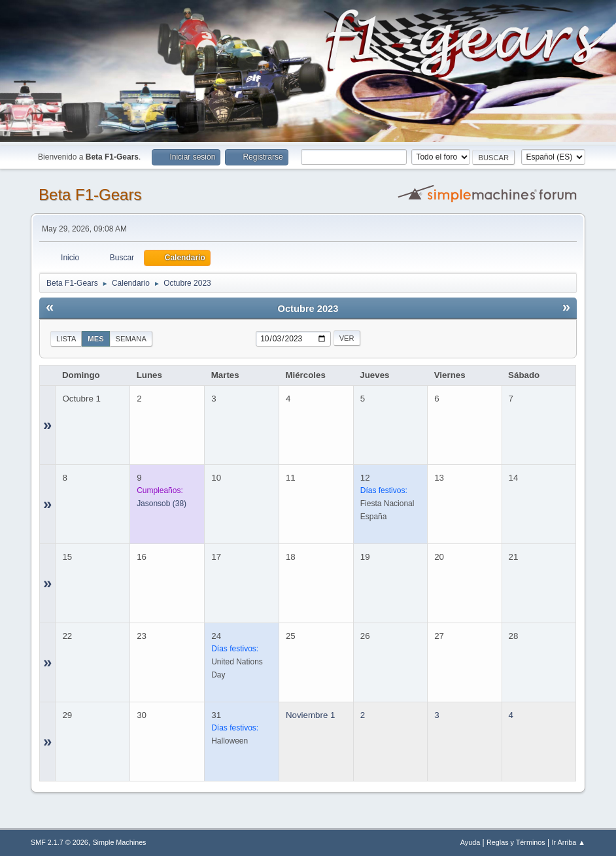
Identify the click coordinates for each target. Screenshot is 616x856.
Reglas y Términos (516, 842)
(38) (162, 504)
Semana (131, 339)
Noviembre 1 (311, 715)
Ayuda (470, 842)
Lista (66, 339)
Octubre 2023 (308, 309)
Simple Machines (119, 842)
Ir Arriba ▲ (568, 842)
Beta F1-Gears (90, 195)
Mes (95, 339)
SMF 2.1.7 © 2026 (60, 842)
